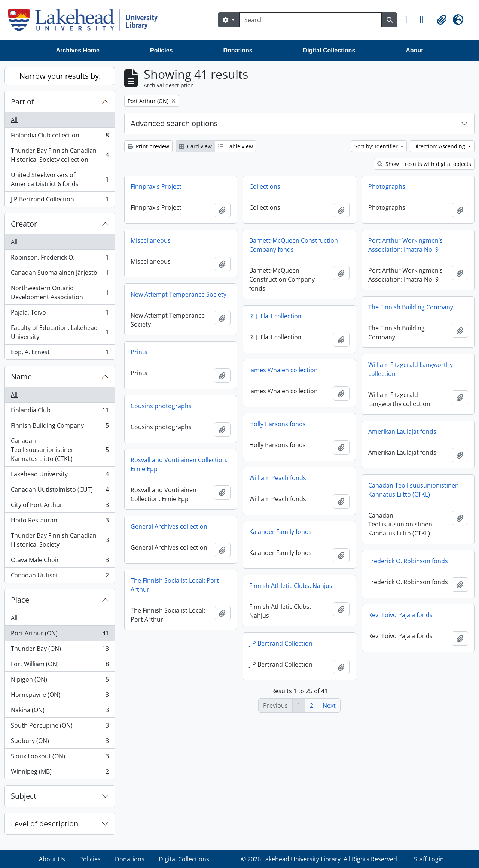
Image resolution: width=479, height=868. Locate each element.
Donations (238, 50)
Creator (24, 224)
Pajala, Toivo (60, 314)
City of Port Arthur (60, 506)
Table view (236, 146)
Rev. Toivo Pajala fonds (400, 615)
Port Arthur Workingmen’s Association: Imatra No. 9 (405, 245)
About (414, 50)
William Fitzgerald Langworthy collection (411, 369)
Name (21, 377)
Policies (161, 50)
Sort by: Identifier (377, 146)
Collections (265, 186)
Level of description (45, 824)
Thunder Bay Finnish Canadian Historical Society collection (60, 155)
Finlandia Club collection (60, 137)
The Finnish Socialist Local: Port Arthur (175, 585)
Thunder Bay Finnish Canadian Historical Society (60, 540)
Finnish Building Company (60, 427)
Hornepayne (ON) (60, 696)
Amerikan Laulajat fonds (402, 431)
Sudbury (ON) (60, 742)
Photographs (387, 186)
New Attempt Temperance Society (179, 294)
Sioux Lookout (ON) (60, 758)
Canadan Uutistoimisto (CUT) (60, 491)
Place (20, 600)
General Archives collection (169, 526)
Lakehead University (60, 476)
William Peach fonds (278, 478)
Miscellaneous (151, 240)
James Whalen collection (283, 370)
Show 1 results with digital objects (424, 164)
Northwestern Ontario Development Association (60, 292)
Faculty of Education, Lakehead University (60, 332)
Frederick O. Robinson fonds (408, 561)
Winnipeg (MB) (60, 773)
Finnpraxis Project (156, 186)
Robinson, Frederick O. (60, 259)
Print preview (148, 146)
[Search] (311, 20)
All (14, 120)
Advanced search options (174, 123)
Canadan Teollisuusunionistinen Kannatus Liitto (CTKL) (60, 450)
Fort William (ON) (60, 666)
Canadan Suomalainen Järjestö (60, 274)
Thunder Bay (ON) (60, 650)
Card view (195, 146)
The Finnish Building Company (411, 307)
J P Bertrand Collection (60, 201)
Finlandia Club (60, 412)
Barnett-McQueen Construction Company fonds (294, 245)
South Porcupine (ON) (60, 727)
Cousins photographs (161, 406)
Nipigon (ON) (60, 681)
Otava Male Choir (60, 562)
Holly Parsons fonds (277, 424)
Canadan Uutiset (60, 577)
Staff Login (429, 859)
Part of (22, 102)
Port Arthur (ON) (60, 635)
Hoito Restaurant (60, 522)
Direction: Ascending (440, 146)
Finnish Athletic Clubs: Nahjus (291, 586)
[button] (409, 20)
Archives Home (78, 50)
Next (329, 705)
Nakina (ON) (60, 712)
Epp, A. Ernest (60, 353)
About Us (52, 859)
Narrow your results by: (60, 76)
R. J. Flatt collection (275, 316)
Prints (139, 352)
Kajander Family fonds (280, 532)
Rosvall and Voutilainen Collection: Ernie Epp (179, 464)
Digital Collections (329, 50)
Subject (24, 796)
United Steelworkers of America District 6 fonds (60, 179)
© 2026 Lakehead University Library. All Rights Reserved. (320, 859)
